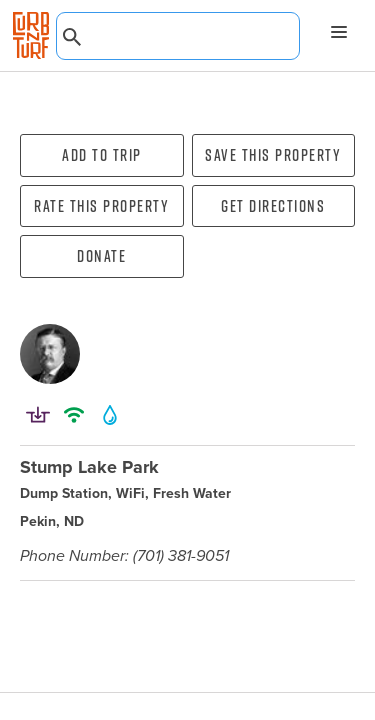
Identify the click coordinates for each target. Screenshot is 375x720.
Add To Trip (102, 155)
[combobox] (178, 36)
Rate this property (101, 206)
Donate (101, 256)
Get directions (273, 206)
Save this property (273, 155)
